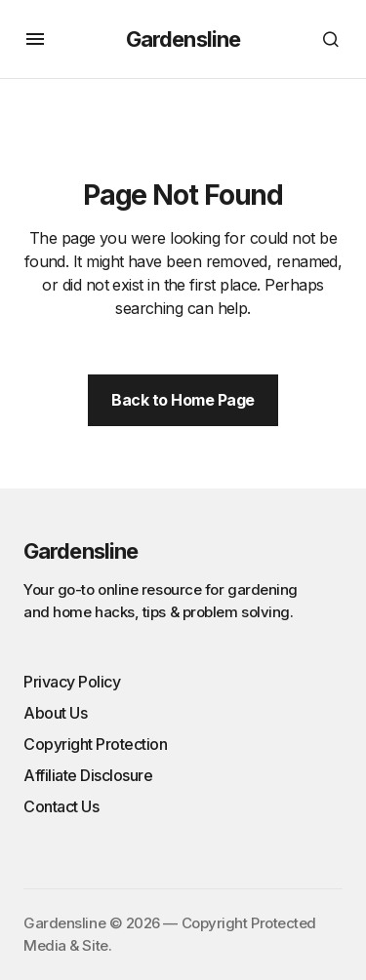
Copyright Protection (95, 744)
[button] (35, 39)
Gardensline (183, 39)
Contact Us (61, 806)
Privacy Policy (72, 682)
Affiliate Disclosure (88, 775)
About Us (55, 713)
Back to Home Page (183, 400)
